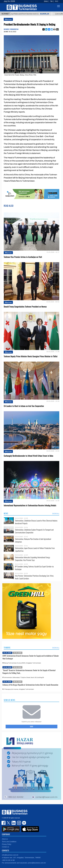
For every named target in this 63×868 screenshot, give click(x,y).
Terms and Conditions (9, 842)
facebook (4, 823)
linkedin (14, 823)
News (6, 513)
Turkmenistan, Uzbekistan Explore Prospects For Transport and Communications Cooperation (34, 531)
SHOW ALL (56, 513)
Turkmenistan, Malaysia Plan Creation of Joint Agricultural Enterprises (33, 540)
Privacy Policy (7, 844)
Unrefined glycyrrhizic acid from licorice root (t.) (28, 14)
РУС (57, 1)
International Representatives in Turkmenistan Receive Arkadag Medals (30, 505)
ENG (46, 1)
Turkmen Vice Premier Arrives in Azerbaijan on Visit (23, 257)
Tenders (7, 648)
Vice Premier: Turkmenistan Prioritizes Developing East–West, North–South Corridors (34, 577)
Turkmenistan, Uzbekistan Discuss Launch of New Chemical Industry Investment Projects (36, 522)
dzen (24, 823)
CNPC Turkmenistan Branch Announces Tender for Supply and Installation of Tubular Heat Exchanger (31, 657)
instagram (19, 823)
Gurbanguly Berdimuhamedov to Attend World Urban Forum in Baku (28, 456)
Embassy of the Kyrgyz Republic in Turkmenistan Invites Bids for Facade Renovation (30, 685)
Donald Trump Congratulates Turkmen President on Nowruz (25, 307)
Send (31, 726)
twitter (9, 823)
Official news (8, 19)
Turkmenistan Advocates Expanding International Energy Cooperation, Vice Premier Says (32, 559)
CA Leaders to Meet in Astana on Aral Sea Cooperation (24, 406)
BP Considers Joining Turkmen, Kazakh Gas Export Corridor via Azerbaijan (34, 568)
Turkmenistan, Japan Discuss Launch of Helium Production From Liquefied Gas (35, 549)
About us (5, 839)
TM (51, 1)
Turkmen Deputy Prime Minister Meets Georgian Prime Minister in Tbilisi (31, 356)
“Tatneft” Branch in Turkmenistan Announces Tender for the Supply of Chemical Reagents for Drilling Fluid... (29, 672)
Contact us (5, 847)
